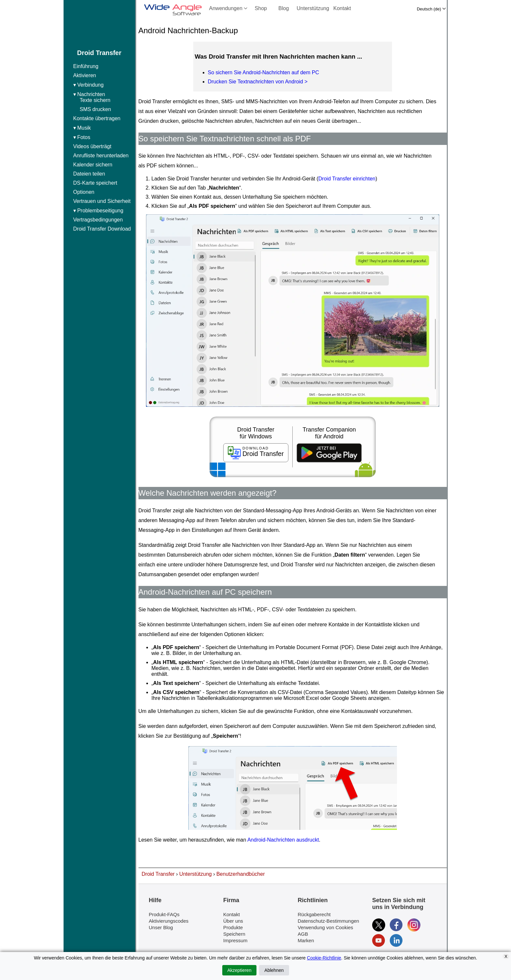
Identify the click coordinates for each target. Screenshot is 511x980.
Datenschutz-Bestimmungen (328, 921)
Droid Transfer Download (102, 229)
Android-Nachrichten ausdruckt (283, 840)
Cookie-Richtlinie (324, 958)
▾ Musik (82, 128)
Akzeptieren (240, 970)
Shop (261, 8)
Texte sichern (95, 100)
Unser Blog (161, 927)
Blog (284, 8)
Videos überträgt (92, 146)
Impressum (235, 940)
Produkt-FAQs (164, 914)
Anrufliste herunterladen (101, 156)
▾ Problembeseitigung (98, 211)
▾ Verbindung (88, 85)
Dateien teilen (89, 174)
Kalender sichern (93, 165)
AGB (303, 934)
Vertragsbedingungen (98, 220)
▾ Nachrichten (103, 102)
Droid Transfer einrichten (347, 179)
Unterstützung (313, 8)
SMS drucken (95, 109)
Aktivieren (85, 75)
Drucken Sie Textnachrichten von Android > (258, 82)
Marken (306, 940)
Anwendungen (229, 8)
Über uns (233, 921)
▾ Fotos (82, 137)
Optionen (84, 192)
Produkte (233, 927)
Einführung (86, 66)
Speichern (234, 934)
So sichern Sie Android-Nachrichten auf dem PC (264, 72)
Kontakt (342, 8)
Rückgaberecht (314, 914)
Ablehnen (274, 970)
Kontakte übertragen (97, 118)
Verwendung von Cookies (326, 927)
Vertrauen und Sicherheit (102, 201)
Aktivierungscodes (169, 921)
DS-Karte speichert (95, 183)
